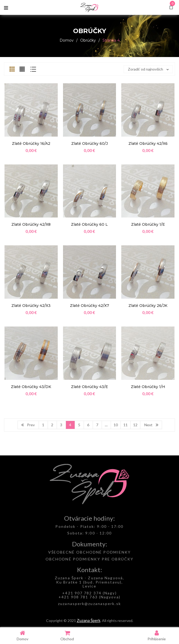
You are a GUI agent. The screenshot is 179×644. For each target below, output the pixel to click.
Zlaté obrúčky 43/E (89, 387)
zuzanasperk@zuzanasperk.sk (89, 604)
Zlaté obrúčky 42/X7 (89, 306)
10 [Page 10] (116, 425)
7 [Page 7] (97, 425)
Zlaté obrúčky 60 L (89, 224)
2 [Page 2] (52, 425)
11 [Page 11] (126, 425)
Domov (67, 40)
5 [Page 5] (79, 425)
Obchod (67, 635)
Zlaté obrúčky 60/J (89, 143)
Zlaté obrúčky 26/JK (148, 306)
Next (148, 425)
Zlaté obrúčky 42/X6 (148, 143)
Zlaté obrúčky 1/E (148, 224)
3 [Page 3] (61, 425)
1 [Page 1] (43, 425)
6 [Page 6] (88, 425)
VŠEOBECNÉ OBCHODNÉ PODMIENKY (90, 552)
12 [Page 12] (135, 425)
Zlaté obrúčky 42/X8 (31, 224)
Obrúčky (88, 40)
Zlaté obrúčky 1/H (148, 387)
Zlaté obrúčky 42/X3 (31, 306)
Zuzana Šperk (89, 620)
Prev (31, 425)
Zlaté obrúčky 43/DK (31, 387)
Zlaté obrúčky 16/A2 (31, 143)
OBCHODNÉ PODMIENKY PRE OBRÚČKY (89, 559)
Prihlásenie (157, 635)
